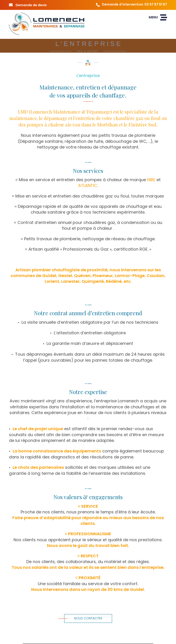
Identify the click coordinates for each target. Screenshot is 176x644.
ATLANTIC (88, 185)
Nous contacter (83, 618)
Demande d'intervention (130, 5)
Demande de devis (28, 5)
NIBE (151, 180)
